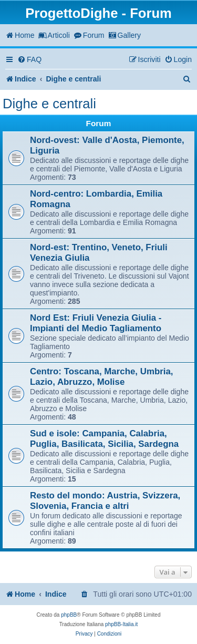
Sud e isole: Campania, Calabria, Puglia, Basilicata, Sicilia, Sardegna (104, 439)
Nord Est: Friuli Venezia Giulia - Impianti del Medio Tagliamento (96, 323)
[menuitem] (29, 60)
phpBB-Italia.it (121, 624)
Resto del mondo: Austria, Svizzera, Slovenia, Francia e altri (105, 501)
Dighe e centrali (49, 104)
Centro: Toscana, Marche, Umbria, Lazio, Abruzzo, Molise (102, 377)
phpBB (69, 615)
